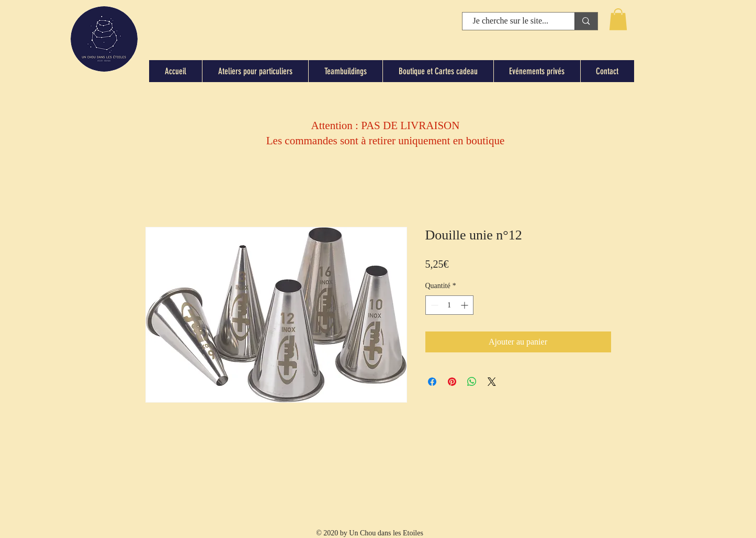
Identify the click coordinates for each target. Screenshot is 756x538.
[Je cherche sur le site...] (511, 21)
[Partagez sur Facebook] (432, 382)
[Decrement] (433, 305)
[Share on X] (492, 382)
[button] (618, 19)
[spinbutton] (449, 305)
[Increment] (465, 305)
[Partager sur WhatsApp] (472, 382)
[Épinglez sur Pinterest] (452, 382)
